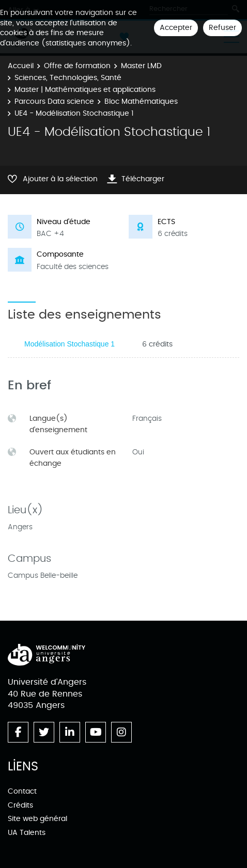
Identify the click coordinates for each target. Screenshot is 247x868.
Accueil (21, 66)
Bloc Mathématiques (141, 101)
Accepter (176, 28)
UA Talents (27, 833)
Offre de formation (77, 66)
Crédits (20, 805)
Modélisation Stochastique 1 (70, 344)
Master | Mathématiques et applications (85, 90)
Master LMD (141, 66)
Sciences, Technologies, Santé (68, 78)
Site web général (37, 819)
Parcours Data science (54, 101)
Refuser (222, 28)
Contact (22, 791)
